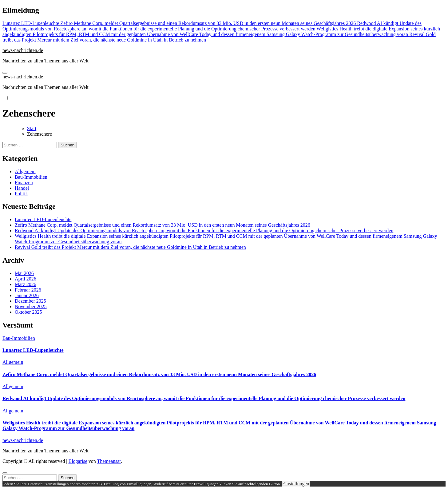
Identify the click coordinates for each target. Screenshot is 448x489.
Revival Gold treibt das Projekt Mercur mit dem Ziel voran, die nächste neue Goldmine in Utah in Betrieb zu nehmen (130, 247)
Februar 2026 (28, 290)
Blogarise (78, 461)
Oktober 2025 (28, 312)
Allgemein (25, 171)
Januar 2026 (27, 295)
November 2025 (31, 306)
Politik (21, 194)
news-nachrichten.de (23, 50)
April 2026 (26, 279)
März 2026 (26, 284)
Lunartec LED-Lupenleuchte (43, 219)
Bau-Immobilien (31, 177)
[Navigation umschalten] (5, 73)
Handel (22, 188)
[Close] (5, 473)
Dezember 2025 (30, 301)
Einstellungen (296, 484)
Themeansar (109, 461)
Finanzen (24, 183)
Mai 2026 (24, 273)
